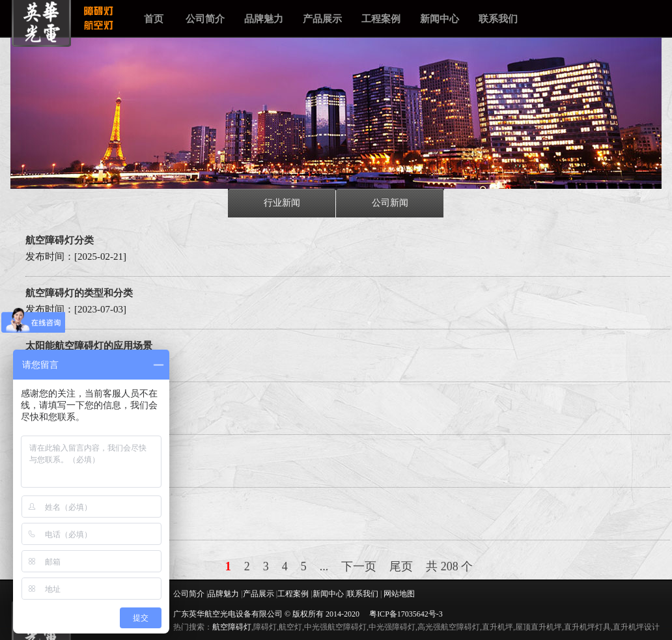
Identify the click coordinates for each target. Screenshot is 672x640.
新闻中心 (440, 19)
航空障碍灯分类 (60, 240)
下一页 (359, 566)
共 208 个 (449, 566)
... (324, 566)
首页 (154, 19)
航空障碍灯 (232, 627)
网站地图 (399, 594)
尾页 (401, 566)
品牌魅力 (264, 19)
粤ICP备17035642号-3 (406, 614)
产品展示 (322, 19)
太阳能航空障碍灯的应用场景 (89, 346)
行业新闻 (282, 202)
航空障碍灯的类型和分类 (79, 293)
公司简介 (205, 19)
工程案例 (381, 19)
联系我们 (498, 19)
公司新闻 (390, 202)
